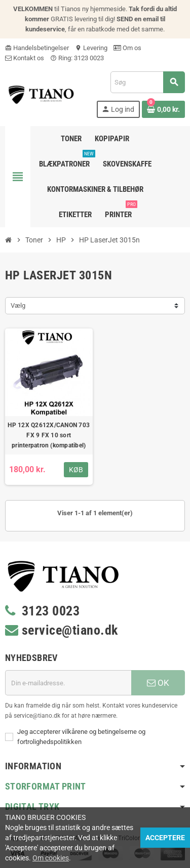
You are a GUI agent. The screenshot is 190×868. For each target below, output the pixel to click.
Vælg (18, 305)
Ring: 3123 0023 (77, 58)
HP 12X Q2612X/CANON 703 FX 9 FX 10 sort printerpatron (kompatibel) (49, 435)
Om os (127, 48)
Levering (91, 48)
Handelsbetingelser (37, 48)
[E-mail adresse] (68, 683)
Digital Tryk (32, 807)
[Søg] (147, 82)
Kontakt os (25, 58)
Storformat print (46, 786)
